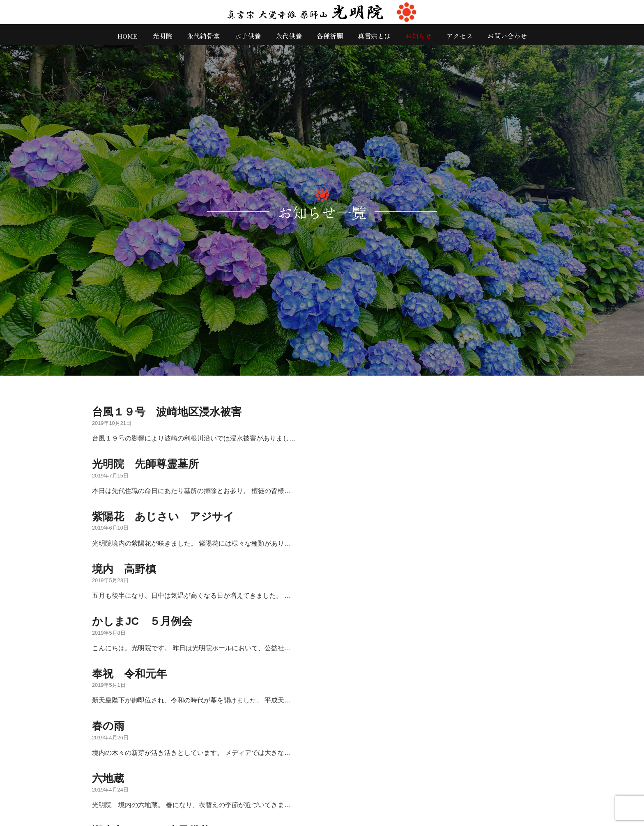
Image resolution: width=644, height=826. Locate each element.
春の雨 (108, 726)
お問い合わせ (507, 36)
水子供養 (248, 36)
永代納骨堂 (203, 36)
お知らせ (419, 36)
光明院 (162, 36)
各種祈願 (330, 36)
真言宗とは (374, 36)
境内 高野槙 (124, 569)
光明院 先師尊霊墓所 (145, 464)
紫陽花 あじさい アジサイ (163, 516)
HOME (128, 36)
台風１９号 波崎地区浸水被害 (167, 412)
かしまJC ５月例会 (142, 621)
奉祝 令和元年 (129, 674)
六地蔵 (108, 778)
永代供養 (289, 36)
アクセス (460, 36)
